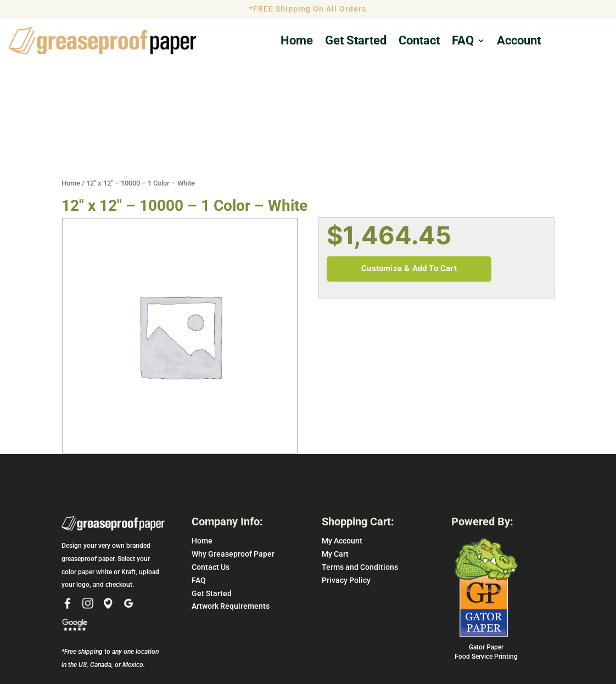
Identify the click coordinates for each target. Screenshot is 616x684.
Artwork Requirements (231, 536)
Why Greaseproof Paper (233, 484)
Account (519, 42)
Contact (419, 42)
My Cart (335, 484)
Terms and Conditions (360, 497)
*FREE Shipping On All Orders (308, 9)
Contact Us (211, 497)
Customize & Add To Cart (409, 199)
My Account (342, 471)
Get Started (212, 523)
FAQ (463, 42)
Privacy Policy (346, 510)
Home (297, 42)
